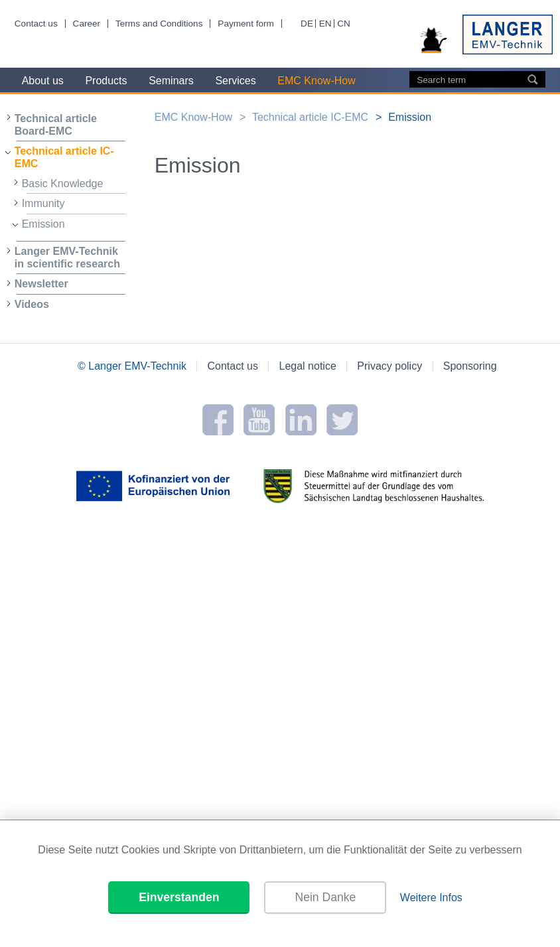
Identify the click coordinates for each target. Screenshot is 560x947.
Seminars (171, 81)
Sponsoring (470, 366)
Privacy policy (389, 366)
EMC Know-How (316, 81)
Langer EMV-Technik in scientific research (67, 257)
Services (235, 81)
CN (344, 24)
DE (307, 24)
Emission (43, 224)
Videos (32, 304)
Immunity (43, 203)
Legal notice (308, 366)
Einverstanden (179, 897)
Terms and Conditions (159, 24)
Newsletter (41, 284)
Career (87, 24)
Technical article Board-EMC (56, 125)
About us (43, 81)
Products (106, 81)
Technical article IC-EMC (64, 157)
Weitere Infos (431, 898)
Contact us (36, 24)
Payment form (246, 24)
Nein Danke (325, 897)
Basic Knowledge (63, 183)
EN (325, 24)
